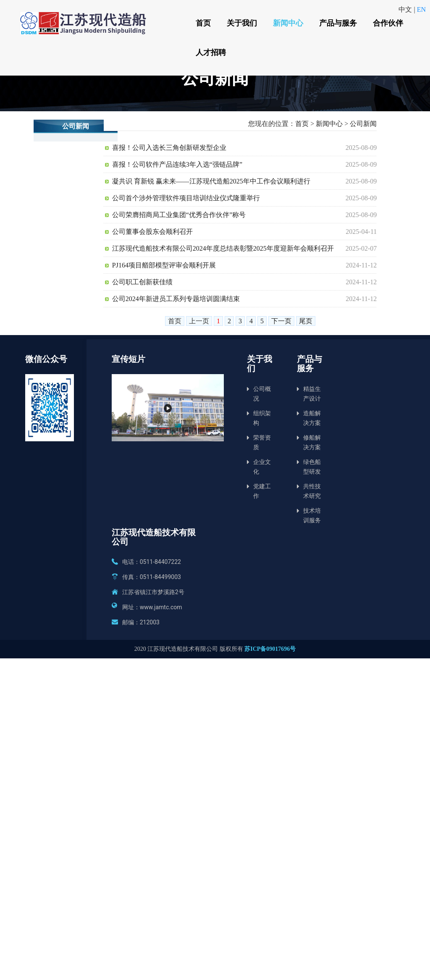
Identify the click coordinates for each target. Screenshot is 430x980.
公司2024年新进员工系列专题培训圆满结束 (176, 299)
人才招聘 (210, 52)
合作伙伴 (386, 23)
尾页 (306, 321)
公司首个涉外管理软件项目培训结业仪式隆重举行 (186, 198)
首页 (203, 23)
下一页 (281, 321)
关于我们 (241, 23)
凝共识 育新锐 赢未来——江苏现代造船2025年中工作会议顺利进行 (211, 181)
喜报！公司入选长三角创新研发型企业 (169, 148)
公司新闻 (363, 124)
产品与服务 (337, 23)
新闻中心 (287, 23)
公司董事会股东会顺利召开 (152, 232)
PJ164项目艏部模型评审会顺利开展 (164, 265)
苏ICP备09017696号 (270, 649)
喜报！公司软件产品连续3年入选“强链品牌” (177, 164)
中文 (406, 9)
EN (421, 9)
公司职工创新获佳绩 (142, 282)
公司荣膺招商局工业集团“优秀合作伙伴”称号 (179, 215)
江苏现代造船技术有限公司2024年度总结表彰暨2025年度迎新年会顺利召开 (223, 248)
